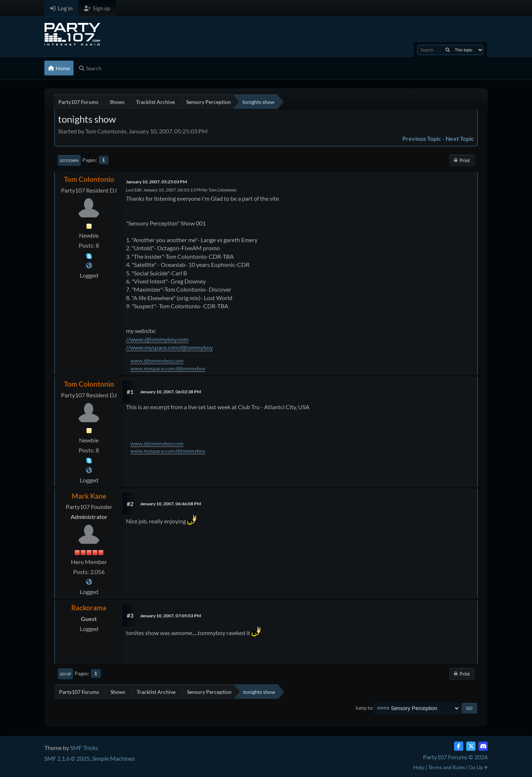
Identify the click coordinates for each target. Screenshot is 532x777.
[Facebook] (459, 746)
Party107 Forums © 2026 (455, 757)
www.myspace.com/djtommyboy (168, 368)
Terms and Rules (447, 767)
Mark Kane (89, 496)
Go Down (69, 160)
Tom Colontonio (89, 179)
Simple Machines (113, 758)
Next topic (460, 138)
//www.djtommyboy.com (157, 339)
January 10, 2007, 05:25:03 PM (156, 182)
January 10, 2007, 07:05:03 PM (170, 616)
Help (419, 767)
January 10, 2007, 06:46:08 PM (170, 504)
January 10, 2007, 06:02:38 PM (170, 392)
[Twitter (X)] (471, 746)
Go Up (65, 674)
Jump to (364, 708)
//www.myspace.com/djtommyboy (169, 347)
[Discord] (483, 746)
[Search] (448, 50)
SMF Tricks (84, 748)
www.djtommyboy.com (157, 361)
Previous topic (422, 138)
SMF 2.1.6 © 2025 (67, 758)
